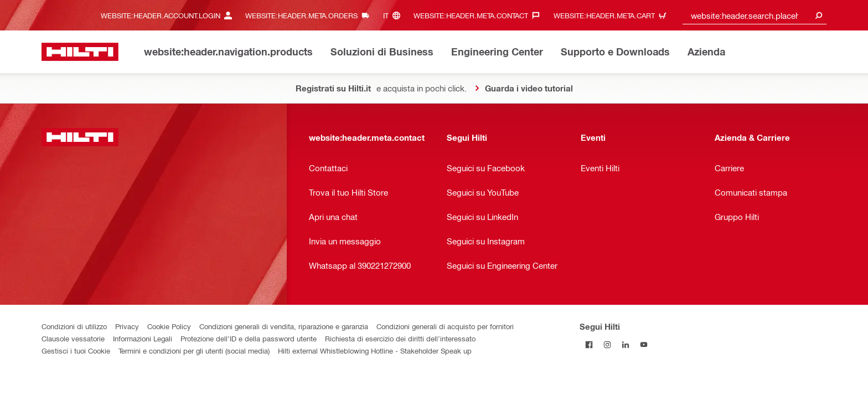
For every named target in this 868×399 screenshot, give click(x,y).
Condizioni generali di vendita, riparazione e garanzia (284, 326)
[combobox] (755, 15)
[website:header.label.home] (80, 52)
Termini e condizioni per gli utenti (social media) (194, 351)
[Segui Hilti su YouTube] (644, 344)
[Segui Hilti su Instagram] (607, 344)
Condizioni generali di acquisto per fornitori (445, 326)
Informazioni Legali (143, 338)
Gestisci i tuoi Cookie (76, 351)
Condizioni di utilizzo (74, 326)
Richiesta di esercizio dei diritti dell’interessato (400, 338)
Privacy (127, 326)
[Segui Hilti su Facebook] (589, 344)
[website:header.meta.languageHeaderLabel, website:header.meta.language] (394, 15)
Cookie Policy (169, 326)
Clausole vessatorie (73, 338)
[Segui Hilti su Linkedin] (625, 344)
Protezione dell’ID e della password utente (249, 338)
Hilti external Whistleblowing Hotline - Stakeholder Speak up (375, 351)
